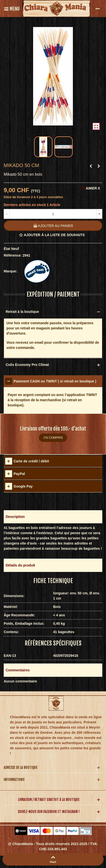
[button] (53, 517)
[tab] (53, 381)
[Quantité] (53, 214)
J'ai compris (53, 438)
